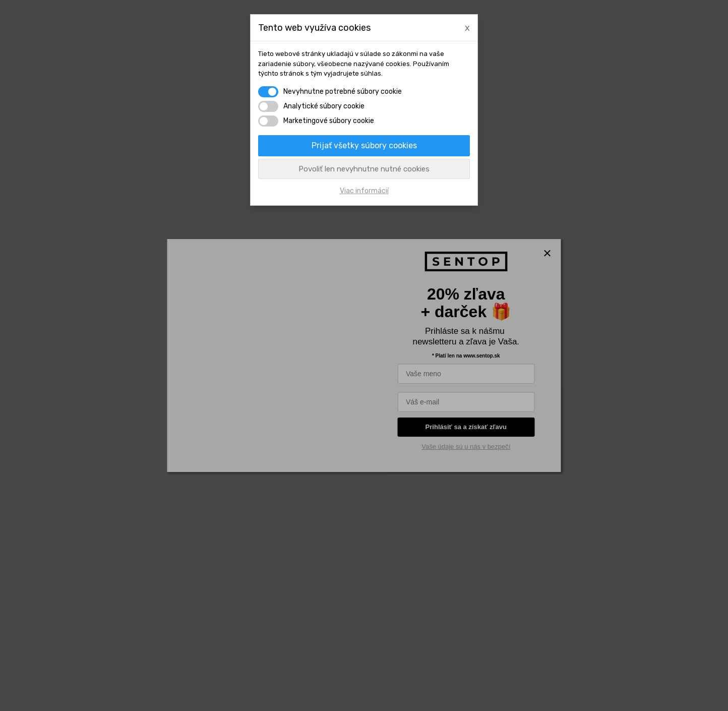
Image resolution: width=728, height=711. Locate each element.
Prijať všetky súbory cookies (364, 145)
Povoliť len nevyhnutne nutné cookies (364, 169)
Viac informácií (364, 191)
